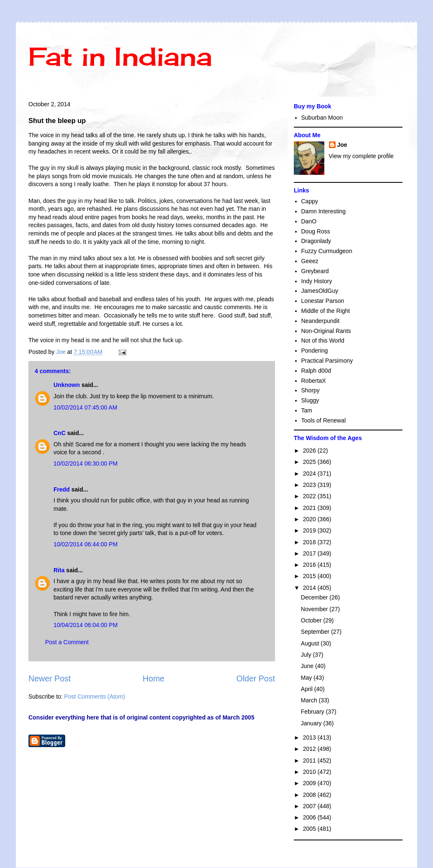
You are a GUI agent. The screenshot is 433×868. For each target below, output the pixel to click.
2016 (310, 565)
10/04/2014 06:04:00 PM (85, 625)
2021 (310, 508)
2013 (310, 737)
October (312, 620)
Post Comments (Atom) (95, 696)
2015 (310, 576)
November (315, 609)
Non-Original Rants (326, 331)
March (310, 700)
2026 (310, 451)
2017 (310, 553)
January (312, 723)
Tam (307, 410)
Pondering (315, 351)
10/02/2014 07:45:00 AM (85, 407)
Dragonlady (316, 241)
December (315, 597)
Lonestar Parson (323, 301)
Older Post (256, 679)
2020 (310, 519)
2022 (310, 496)
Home (153, 679)
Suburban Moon (322, 118)
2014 (310, 588)
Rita (59, 570)
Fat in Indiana (120, 56)
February (313, 712)
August (311, 643)
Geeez (310, 261)
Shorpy (311, 390)
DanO (309, 221)
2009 (310, 783)
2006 (310, 817)
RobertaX (314, 381)
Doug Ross (316, 231)
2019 (310, 530)
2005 (310, 829)
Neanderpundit (321, 321)
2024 (310, 474)
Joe (342, 145)
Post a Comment (67, 642)
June (308, 666)
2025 (310, 462)
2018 (310, 542)
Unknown (67, 385)
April (308, 689)
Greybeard (315, 271)
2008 (310, 795)
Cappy (310, 201)
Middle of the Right (326, 311)
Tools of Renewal (324, 420)
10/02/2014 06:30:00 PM (85, 463)
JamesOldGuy (320, 291)
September (316, 632)
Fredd (62, 489)
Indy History (317, 281)
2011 (310, 760)
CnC (60, 433)
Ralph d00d (316, 371)
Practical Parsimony (327, 361)
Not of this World (323, 341)
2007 (310, 806)
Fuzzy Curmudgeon (327, 251)
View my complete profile (361, 156)
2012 (310, 749)
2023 (310, 485)
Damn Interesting (324, 211)
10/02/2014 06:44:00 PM (85, 544)
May (307, 678)
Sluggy (310, 400)
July (307, 655)
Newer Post (50, 679)
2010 (310, 772)
